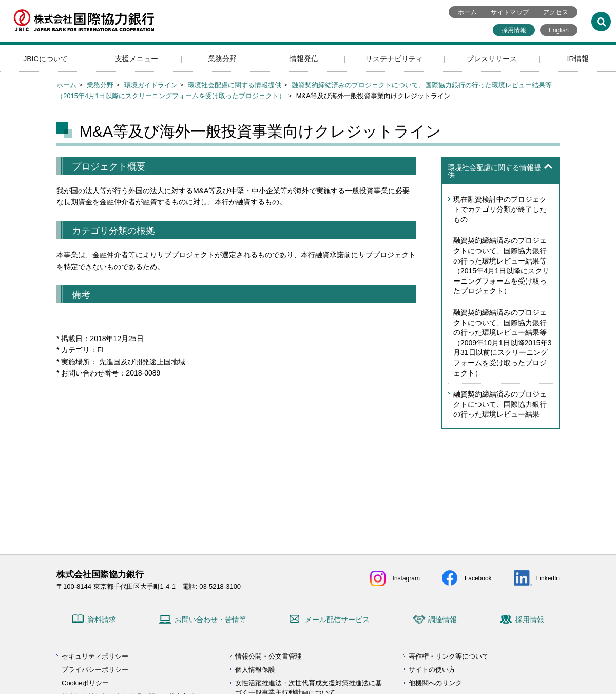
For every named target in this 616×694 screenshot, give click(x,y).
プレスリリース (492, 59)
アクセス (556, 12)
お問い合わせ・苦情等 (210, 620)
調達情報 (442, 620)
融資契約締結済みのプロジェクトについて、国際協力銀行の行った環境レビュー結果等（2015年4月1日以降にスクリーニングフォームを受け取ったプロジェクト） (501, 266)
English (559, 30)
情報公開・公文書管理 (268, 656)
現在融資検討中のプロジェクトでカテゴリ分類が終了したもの (500, 209)
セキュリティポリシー (95, 656)
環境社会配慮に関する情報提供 (235, 85)
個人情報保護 (255, 670)
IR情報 (578, 59)
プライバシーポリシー (95, 670)
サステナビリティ (394, 59)
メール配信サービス (337, 620)
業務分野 (222, 59)
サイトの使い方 (432, 670)
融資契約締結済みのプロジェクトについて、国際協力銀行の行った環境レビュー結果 (500, 404)
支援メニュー (137, 59)
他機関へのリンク (435, 683)
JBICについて (45, 59)
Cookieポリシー (85, 683)
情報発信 (304, 59)
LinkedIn (548, 578)
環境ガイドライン (151, 85)
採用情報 (514, 30)
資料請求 (102, 620)
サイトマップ (510, 12)
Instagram (406, 578)
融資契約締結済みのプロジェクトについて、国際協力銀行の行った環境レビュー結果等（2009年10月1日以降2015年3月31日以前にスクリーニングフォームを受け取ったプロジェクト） (502, 343)
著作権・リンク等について (449, 656)
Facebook (478, 578)
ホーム (467, 12)
